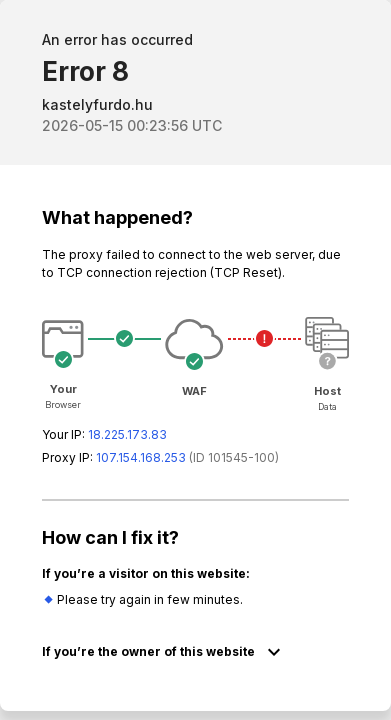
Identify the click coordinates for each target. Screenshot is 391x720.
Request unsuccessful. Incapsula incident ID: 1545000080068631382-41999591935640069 (195, 360)
